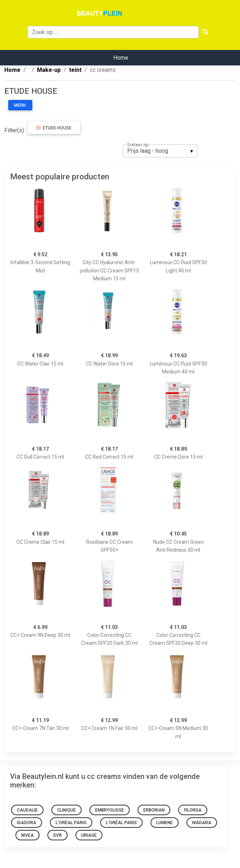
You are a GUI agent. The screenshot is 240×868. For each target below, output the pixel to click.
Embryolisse (110, 810)
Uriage (89, 835)
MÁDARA (202, 823)
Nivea (27, 835)
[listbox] (160, 151)
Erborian (154, 810)
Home (121, 58)
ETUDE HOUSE (54, 128)
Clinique (66, 810)
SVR (57, 835)
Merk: (20, 105)
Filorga (193, 810)
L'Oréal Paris (71, 823)
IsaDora (27, 823)
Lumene (165, 823)
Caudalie (27, 810)
